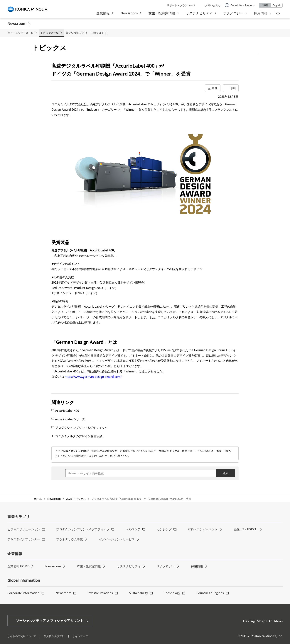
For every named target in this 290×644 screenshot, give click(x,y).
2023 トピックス (76, 499)
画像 (215, 88)
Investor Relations (100, 593)
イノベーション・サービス (117, 539)
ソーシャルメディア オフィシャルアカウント (50, 621)
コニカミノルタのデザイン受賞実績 (79, 436)
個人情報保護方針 (54, 636)
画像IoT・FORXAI (246, 529)
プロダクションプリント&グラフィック (81, 428)
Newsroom (17, 24)
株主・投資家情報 (89, 566)
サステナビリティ (129, 566)
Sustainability (138, 593)
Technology (172, 593)
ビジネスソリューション (24, 529)
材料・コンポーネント (203, 529)
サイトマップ (80, 636)
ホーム (38, 499)
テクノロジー (166, 566)
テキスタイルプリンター (24, 539)
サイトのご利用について (22, 636)
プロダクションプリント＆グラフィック (83, 529)
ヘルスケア (133, 529)
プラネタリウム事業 (70, 539)
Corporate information (23, 593)
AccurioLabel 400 (67, 411)
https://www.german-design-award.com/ (93, 377)
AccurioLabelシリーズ (70, 419)
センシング (164, 529)
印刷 (233, 88)
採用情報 (197, 566)
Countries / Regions (210, 593)
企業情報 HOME (18, 566)
